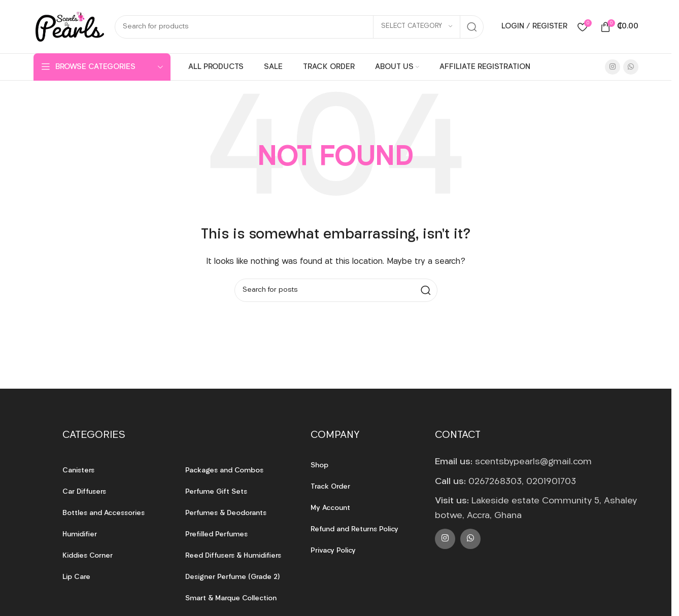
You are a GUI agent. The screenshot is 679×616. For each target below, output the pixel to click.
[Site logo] (69, 27)
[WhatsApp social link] (631, 67)
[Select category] (417, 27)
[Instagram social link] (613, 67)
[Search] (299, 27)
